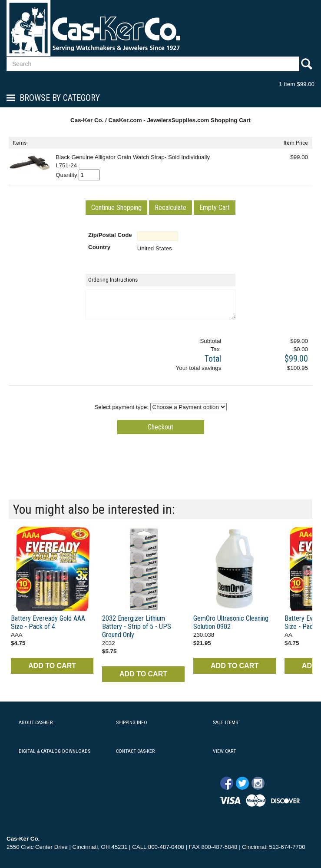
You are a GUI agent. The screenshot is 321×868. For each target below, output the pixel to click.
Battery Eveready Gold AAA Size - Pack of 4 (48, 622)
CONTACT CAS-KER (135, 751)
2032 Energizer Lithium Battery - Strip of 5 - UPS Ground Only (137, 627)
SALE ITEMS (225, 722)
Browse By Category (60, 98)
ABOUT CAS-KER (36, 722)
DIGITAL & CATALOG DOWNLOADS (55, 751)
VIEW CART (224, 751)
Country (99, 247)
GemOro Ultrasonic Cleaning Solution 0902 (231, 622)
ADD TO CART (52, 666)
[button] (116, 208)
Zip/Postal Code (110, 235)
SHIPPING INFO (132, 722)
